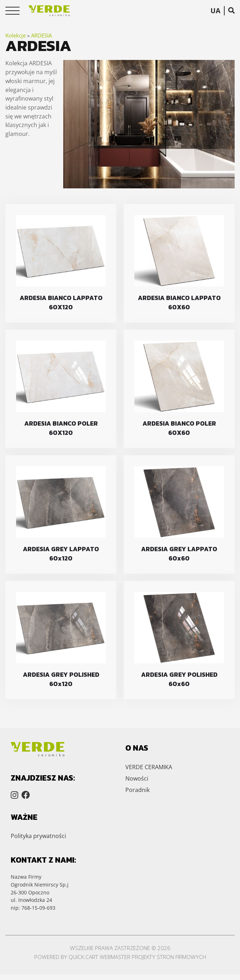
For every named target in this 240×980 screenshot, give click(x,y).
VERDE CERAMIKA (149, 767)
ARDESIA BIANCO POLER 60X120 (61, 428)
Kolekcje (16, 35)
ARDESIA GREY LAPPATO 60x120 (61, 554)
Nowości (137, 778)
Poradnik (137, 790)
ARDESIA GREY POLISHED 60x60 (179, 679)
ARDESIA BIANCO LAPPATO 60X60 (179, 303)
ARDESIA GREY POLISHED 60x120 (61, 679)
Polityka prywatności (38, 836)
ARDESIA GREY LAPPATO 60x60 (179, 554)
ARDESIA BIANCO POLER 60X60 (179, 428)
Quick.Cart (83, 957)
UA (215, 11)
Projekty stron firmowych (169, 957)
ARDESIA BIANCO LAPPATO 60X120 (61, 303)
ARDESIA (41, 35)
